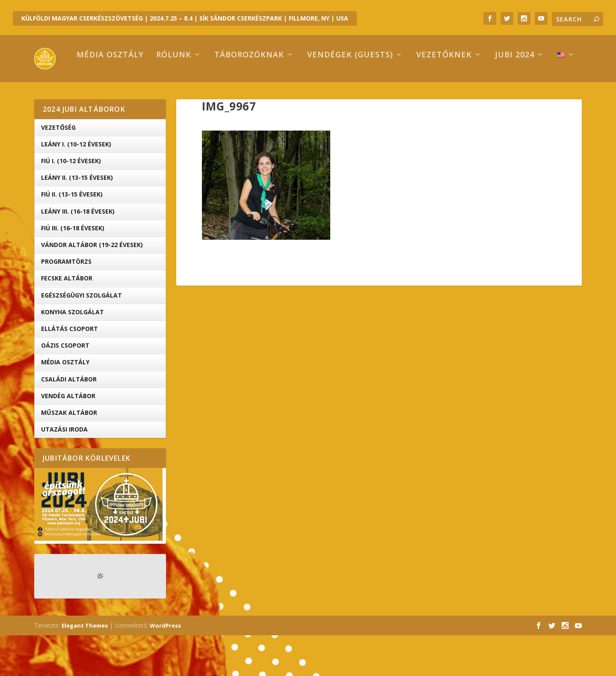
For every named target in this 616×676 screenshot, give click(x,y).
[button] (266, 226)
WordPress (165, 666)
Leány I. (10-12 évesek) (76, 185)
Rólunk (138, 96)
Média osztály (74, 96)
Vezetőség (58, 168)
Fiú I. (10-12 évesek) (71, 201)
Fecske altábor (67, 319)
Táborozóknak (213, 96)
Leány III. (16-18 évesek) (78, 252)
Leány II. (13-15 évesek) (77, 218)
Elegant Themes (85, 666)
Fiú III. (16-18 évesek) (73, 269)
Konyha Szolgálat (73, 353)
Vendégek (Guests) (314, 96)
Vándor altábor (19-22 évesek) (92, 285)
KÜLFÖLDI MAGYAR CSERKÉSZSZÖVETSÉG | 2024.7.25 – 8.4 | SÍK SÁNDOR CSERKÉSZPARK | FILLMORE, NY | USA (185, 18)
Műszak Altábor (69, 453)
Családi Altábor (69, 419)
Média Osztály (65, 403)
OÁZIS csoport (65, 386)
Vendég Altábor (68, 436)
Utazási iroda (64, 470)
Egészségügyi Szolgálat (81, 336)
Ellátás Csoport (70, 369)
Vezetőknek (408, 96)
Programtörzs (66, 302)
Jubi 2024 (479, 96)
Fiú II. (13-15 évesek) (72, 235)
